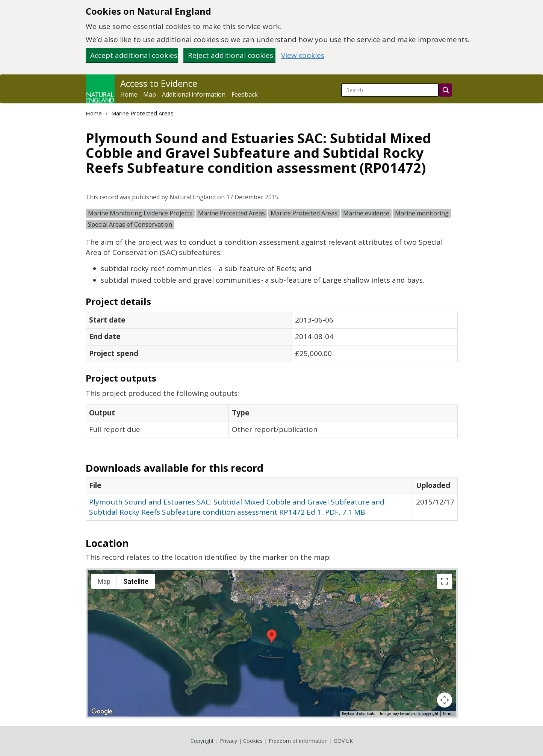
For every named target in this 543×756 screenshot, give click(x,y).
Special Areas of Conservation (130, 224)
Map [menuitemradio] (104, 581)
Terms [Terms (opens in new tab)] (448, 714)
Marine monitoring (422, 213)
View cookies (303, 55)
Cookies (253, 741)
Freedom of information (298, 741)
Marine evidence (366, 213)
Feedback (245, 94)
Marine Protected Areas (142, 113)
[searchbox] (390, 90)
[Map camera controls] (445, 700)
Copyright (202, 741)
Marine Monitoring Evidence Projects (140, 213)
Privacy (228, 741)
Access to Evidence (159, 83)
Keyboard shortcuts (359, 714)
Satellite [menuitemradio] (136, 581)
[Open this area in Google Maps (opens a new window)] (102, 712)
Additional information (194, 94)
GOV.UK (343, 741)
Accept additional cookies (134, 55)
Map (150, 94)
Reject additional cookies (231, 55)
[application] (272, 643)
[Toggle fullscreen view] (445, 581)
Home (129, 94)
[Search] (445, 90)
